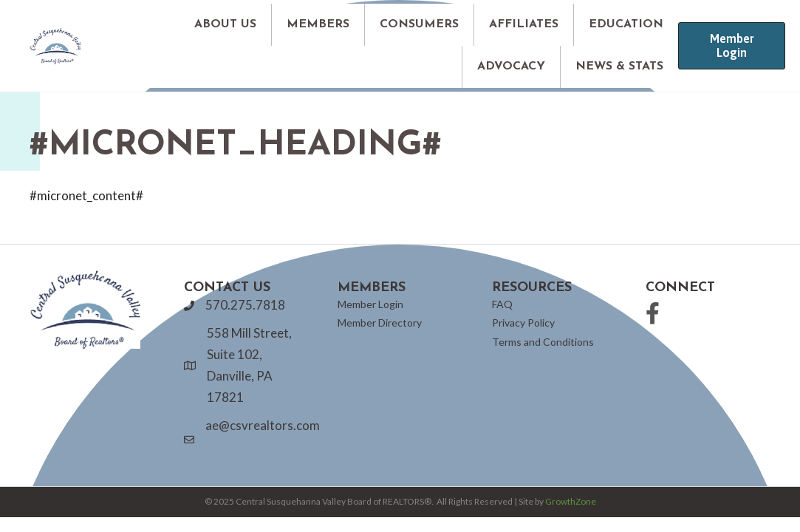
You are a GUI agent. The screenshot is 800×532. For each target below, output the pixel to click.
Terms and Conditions (543, 342)
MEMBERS (318, 24)
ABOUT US (225, 24)
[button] (732, 46)
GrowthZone (571, 501)
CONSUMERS (419, 24)
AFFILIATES (524, 24)
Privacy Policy (523, 323)
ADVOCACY (511, 66)
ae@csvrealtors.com (263, 425)
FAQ (502, 304)
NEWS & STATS (619, 66)
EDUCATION (626, 24)
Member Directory (380, 323)
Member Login (370, 304)
